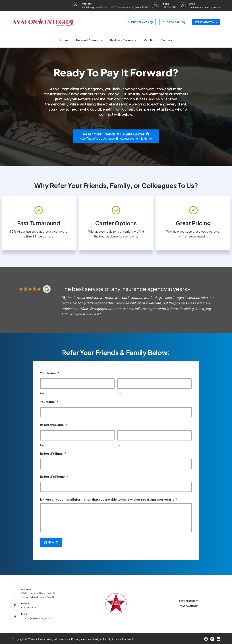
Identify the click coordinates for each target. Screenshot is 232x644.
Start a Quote (189, 605)
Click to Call (174, 22)
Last (120, 393)
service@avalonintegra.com (204, 7)
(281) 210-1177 (169, 7)
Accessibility (91, 638)
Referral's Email (53, 454)
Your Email (49, 402)
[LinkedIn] (219, 638)
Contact (166, 40)
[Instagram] (212, 638)
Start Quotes (206, 22)
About (66, 40)
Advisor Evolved (122, 638)
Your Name (50, 373)
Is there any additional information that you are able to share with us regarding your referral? (108, 499)
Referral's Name (54, 425)
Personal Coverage (92, 40)
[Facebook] (206, 638)
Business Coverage (126, 40)
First (43, 393)
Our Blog (150, 40)
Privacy (76, 638)
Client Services (140, 22)
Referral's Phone (54, 477)
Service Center (189, 600)
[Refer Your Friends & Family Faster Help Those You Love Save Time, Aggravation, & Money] (116, 136)
